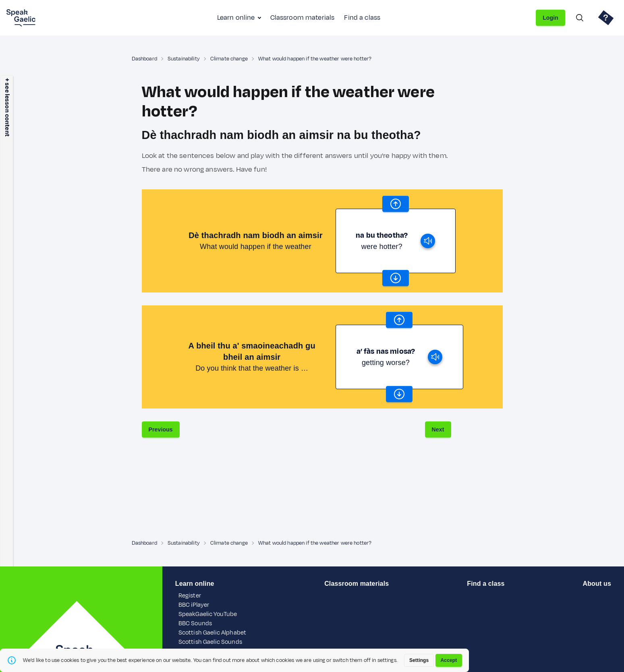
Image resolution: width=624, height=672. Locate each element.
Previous (161, 429)
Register (190, 596)
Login (550, 18)
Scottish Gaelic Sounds (210, 642)
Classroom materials (303, 18)
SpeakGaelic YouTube (208, 614)
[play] (428, 241)
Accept (449, 660)
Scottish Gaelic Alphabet (212, 633)
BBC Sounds (195, 623)
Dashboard (144, 59)
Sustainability (184, 59)
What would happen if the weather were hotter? (315, 59)
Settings (419, 660)
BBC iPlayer (194, 605)
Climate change (229, 59)
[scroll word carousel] (396, 204)
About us (597, 584)
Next (438, 429)
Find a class (362, 18)
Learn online (236, 18)
